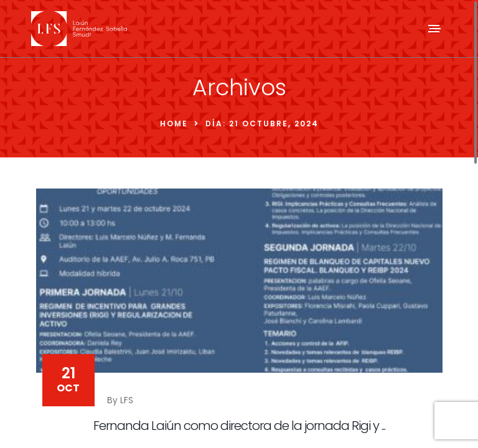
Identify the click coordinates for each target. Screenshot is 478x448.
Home (174, 124)
